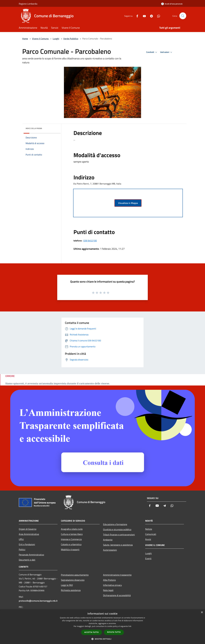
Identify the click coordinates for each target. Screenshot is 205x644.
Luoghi (56, 39)
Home (25, 39)
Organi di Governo (28, 529)
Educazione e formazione (115, 524)
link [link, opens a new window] (130, 626)
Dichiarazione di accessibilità (117, 595)
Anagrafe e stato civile (72, 529)
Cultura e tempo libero (72, 534)
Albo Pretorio (109, 580)
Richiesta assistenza (71, 590)
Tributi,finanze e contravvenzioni (119, 535)
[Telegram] (150, 16)
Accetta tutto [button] (92, 632)
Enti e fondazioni (27, 544)
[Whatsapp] (157, 16)
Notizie (149, 529)
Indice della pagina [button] (34, 128)
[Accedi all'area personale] (172, 4)
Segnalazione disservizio (73, 580)
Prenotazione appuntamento (75, 575)
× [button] (202, 612)
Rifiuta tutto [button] (114, 632)
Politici (22, 549)
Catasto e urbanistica (71, 544)
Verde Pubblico (71, 39)
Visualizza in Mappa (128, 203)
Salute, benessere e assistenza (118, 545)
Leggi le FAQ (67, 585)
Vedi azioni (167, 52)
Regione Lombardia (28, 4)
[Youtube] (143, 16)
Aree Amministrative (29, 534)
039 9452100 (90, 241)
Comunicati (151, 534)
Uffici (21, 539)
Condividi (152, 52)
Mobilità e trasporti (70, 549)
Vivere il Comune (41, 39)
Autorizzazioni (110, 550)
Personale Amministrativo (31, 555)
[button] (102, 639)
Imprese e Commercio (71, 539)
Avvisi (148, 539)
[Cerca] (183, 16)
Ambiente (108, 540)
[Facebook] (136, 16)
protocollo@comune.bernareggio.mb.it (38, 601)
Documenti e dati (27, 560)
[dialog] (102, 627)
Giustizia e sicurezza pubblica (117, 529)
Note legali (108, 590)
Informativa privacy (112, 585)
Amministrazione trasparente (117, 575)
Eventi (148, 558)
